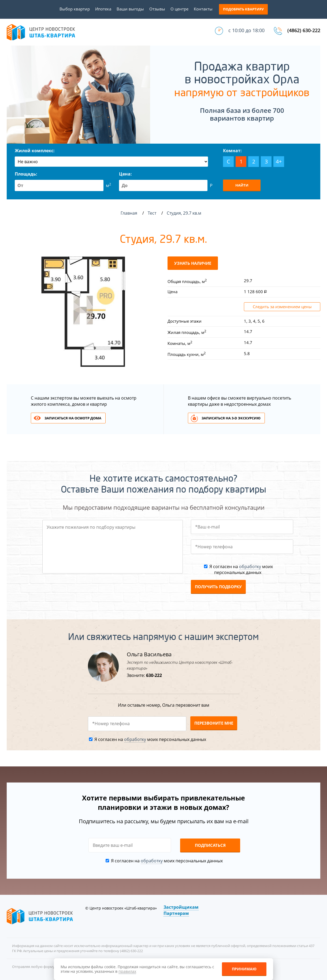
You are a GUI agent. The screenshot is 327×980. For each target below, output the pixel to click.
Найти (242, 185)
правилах (127, 971)
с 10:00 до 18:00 (246, 30)
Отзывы (157, 9)
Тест (153, 213)
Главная (129, 213)
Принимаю (244, 969)
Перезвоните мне (214, 723)
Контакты (203, 9)
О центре (179, 9)
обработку (250, 567)
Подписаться (210, 845)
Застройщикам (181, 907)
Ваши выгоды (130, 9)
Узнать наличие (193, 263)
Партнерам (176, 913)
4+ (279, 161)
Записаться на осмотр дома (73, 418)
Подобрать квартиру (243, 9)
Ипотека (103, 9)
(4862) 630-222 (304, 30)
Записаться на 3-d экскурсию (231, 418)
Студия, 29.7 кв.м (185, 213)
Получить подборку (218, 587)
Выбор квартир (75, 9)
